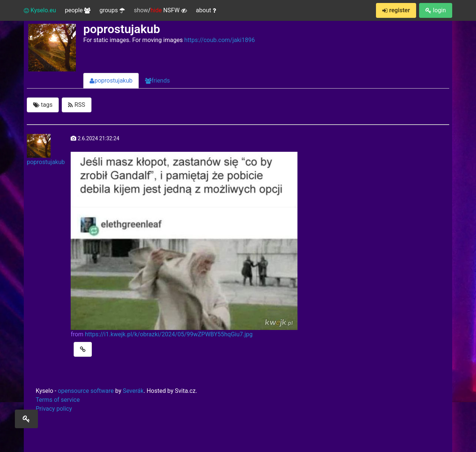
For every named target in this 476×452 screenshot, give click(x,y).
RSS (77, 105)
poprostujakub (111, 81)
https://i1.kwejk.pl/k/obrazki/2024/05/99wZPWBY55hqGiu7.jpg (169, 334)
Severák (133, 391)
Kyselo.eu (40, 10)
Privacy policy (54, 409)
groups (112, 10)
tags (43, 105)
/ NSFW (160, 10)
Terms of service (58, 400)
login (436, 10)
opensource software (86, 391)
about (206, 10)
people (78, 10)
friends (157, 81)
